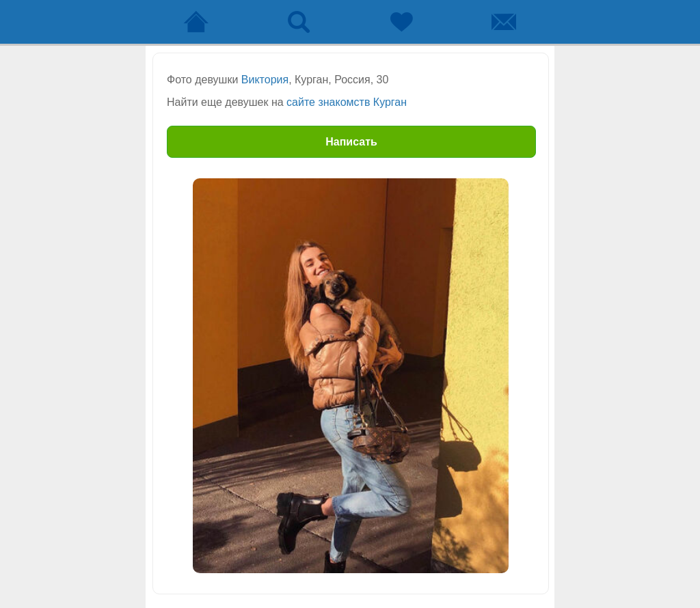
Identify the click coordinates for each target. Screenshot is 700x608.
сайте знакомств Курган (347, 102)
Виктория (265, 80)
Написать (351, 142)
